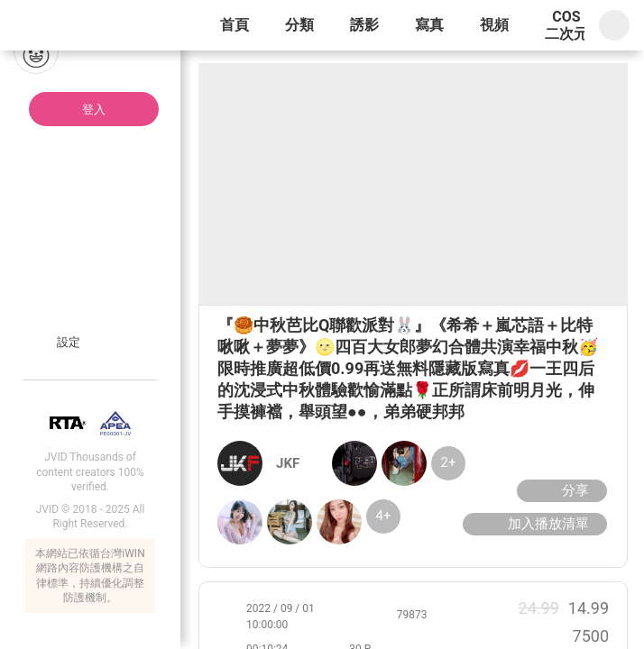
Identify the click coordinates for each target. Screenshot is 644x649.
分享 (560, 490)
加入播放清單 (533, 524)
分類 (299, 25)
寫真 (429, 25)
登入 (94, 110)
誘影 (364, 25)
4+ (384, 516)
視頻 (494, 25)
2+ (449, 462)
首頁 (235, 25)
